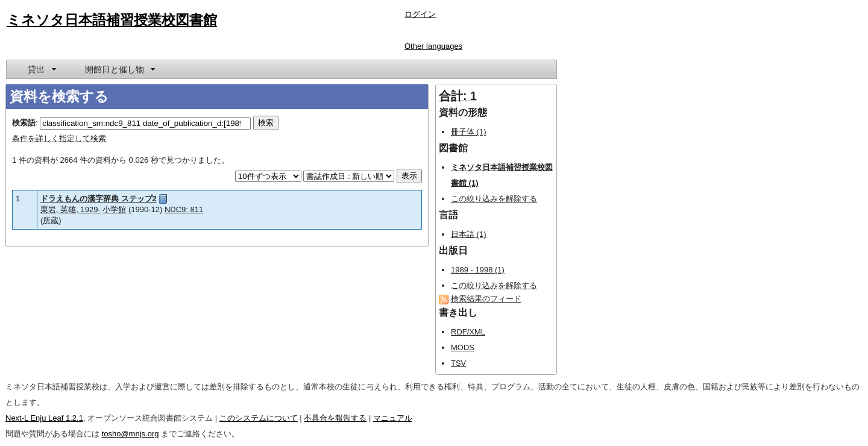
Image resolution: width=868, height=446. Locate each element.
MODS (463, 347)
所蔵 (51, 220)
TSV (458, 363)
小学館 (114, 209)
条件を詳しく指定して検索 (59, 138)
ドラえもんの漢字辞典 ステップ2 (99, 199)
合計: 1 (458, 96)
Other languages (433, 46)
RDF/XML (468, 332)
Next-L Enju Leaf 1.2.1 (44, 418)
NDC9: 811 (184, 209)
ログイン (420, 14)
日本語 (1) (469, 234)
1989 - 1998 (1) (478, 270)
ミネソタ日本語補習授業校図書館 (112, 20)
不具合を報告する (335, 418)
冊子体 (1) (469, 132)
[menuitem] (41, 69)
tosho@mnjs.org (131, 434)
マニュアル (393, 418)
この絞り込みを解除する (494, 199)
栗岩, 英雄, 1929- (71, 209)
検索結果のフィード (486, 299)
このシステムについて (259, 418)
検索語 (24, 123)
